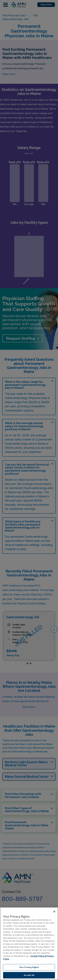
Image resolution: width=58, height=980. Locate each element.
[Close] (54, 912)
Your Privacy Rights (29, 967)
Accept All (29, 975)
